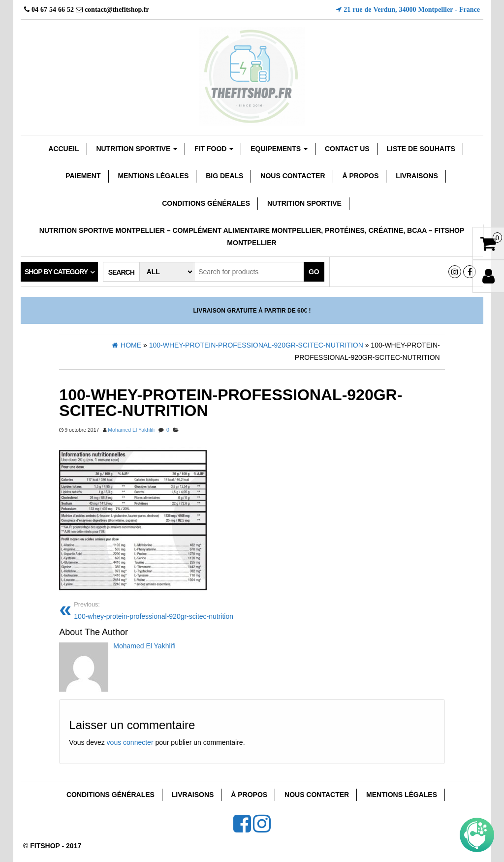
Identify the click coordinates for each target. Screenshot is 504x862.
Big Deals (224, 176)
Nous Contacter (293, 176)
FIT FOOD (214, 149)
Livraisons (417, 176)
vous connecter (130, 742)
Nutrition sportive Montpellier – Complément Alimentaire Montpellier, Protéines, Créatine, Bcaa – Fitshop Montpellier (252, 237)
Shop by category (56, 272)
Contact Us (347, 149)
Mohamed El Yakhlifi (131, 430)
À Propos (360, 176)
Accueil (63, 149)
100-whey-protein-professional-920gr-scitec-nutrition (159, 610)
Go (314, 272)
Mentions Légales (153, 176)
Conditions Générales (206, 203)
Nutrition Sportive (304, 203)
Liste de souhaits (421, 149)
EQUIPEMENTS (279, 149)
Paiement (83, 176)
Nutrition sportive (137, 149)
